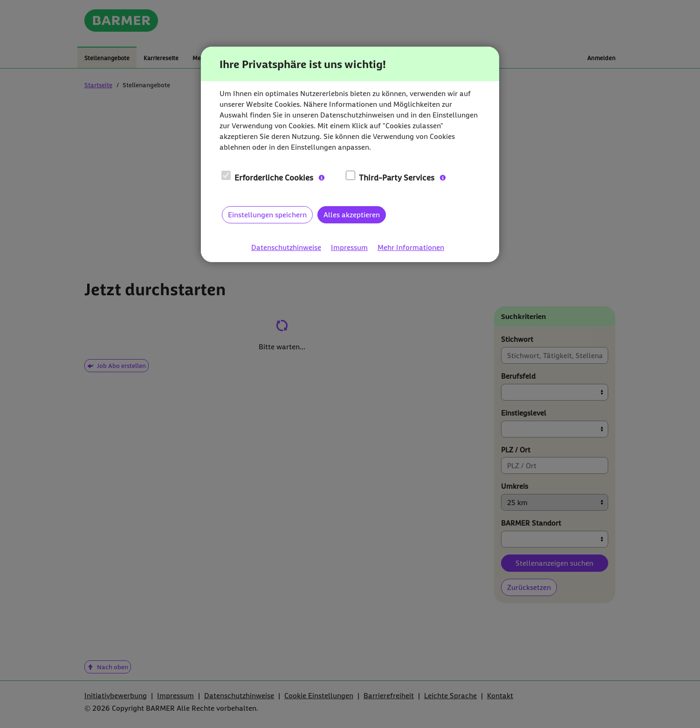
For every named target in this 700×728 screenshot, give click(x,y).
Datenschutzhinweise (286, 247)
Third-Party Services (390, 177)
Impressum (349, 247)
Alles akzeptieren (352, 215)
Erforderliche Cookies (268, 177)
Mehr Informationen (411, 247)
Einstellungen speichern (267, 215)
